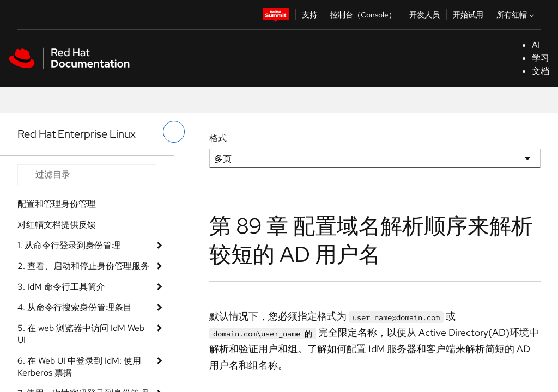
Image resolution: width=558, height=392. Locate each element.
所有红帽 (517, 15)
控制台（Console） (363, 15)
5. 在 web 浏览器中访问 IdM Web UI (81, 334)
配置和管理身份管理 (57, 204)
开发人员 (424, 15)
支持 (310, 15)
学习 (541, 58)
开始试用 (468, 15)
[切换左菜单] (174, 132)
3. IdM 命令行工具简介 (61, 287)
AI (536, 45)
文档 (541, 71)
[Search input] (87, 175)
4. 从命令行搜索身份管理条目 (75, 307)
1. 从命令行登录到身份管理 (69, 245)
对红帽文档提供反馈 (57, 225)
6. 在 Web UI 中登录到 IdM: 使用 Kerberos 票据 (79, 367)
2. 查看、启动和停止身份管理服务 (83, 266)
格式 (218, 138)
